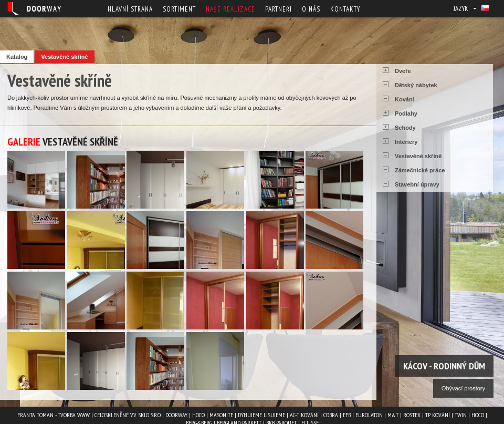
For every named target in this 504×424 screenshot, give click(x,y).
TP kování (438, 415)
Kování (405, 99)
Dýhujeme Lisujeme (261, 415)
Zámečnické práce (420, 170)
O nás (311, 9)
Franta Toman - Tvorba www (54, 415)
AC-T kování (304, 415)
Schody (405, 128)
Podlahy (406, 113)
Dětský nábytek (416, 85)
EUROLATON (369, 415)
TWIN (461, 415)
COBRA (331, 415)
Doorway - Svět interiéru (34, 9)
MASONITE (221, 415)
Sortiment (179, 9)
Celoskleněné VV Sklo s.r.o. (128, 415)
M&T (393, 415)
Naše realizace (230, 9)
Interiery (406, 142)
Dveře (403, 71)
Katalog (17, 57)
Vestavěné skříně (64, 57)
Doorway (176, 415)
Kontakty (345, 9)
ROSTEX (412, 415)
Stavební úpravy (417, 184)
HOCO (198, 415)
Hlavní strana (130, 9)
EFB (347, 415)
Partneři (279, 9)
